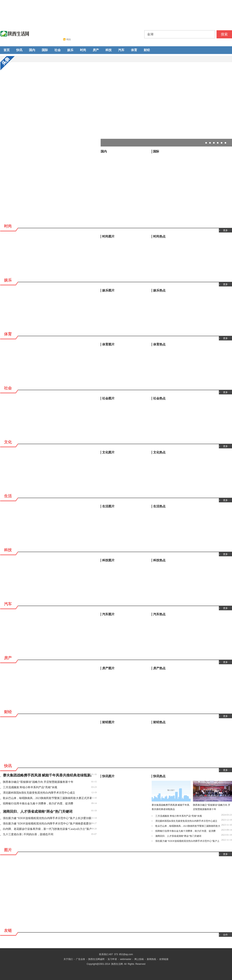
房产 (96, 50)
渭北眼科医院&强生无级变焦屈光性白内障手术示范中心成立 (39, 793)
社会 (58, 50)
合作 (225, 935)
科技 (109, 50)
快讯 (19, 50)
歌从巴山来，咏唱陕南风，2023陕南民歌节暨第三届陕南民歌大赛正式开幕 (47, 798)
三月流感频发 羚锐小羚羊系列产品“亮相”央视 (30, 787)
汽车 (121, 50)
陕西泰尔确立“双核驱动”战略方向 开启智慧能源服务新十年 (38, 782)
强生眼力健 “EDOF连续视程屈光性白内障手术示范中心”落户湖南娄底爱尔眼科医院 (47, 824)
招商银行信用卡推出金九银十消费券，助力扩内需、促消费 (38, 804)
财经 (147, 50)
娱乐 (70, 50)
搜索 (224, 34)
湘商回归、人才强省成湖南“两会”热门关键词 (38, 812)
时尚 (83, 50)
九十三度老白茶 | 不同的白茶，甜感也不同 (28, 834)
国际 (45, 50)
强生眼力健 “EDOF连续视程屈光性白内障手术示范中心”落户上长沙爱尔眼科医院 (47, 818)
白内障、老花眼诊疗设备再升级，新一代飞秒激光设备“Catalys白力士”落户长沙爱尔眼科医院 (47, 829)
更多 (225, 230)
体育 (134, 50)
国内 (32, 50)
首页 (7, 50)
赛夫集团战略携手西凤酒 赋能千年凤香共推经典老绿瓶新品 (47, 775)
